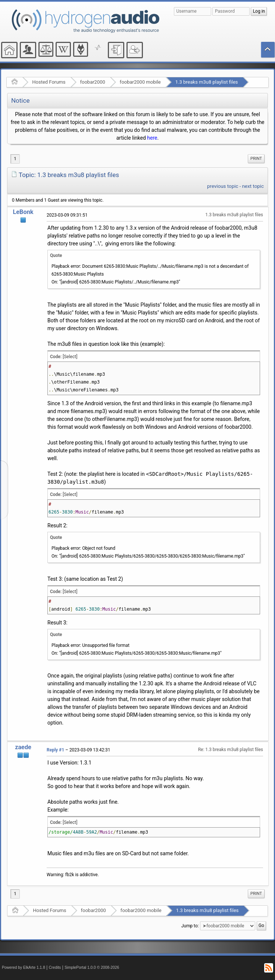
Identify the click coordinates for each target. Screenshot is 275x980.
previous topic (223, 186)
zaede (23, 747)
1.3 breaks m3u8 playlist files (207, 82)
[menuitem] (256, 159)
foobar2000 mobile (140, 82)
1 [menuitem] (15, 159)
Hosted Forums (49, 82)
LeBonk (23, 212)
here (152, 138)
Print (256, 159)
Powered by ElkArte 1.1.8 (24, 967)
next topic (253, 186)
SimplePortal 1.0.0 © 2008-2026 (92, 967)
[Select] (70, 357)
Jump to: (190, 925)
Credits (55, 967)
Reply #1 (55, 750)
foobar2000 (93, 82)
